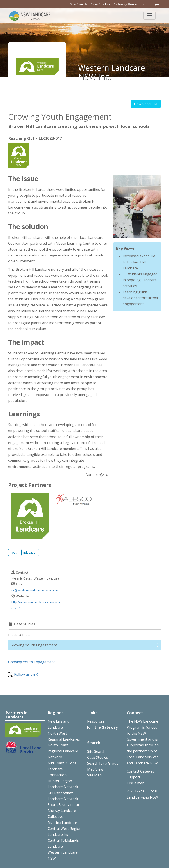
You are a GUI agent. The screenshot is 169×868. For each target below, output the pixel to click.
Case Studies (100, 4)
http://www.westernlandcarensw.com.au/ (36, 605)
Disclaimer (135, 783)
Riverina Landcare (62, 823)
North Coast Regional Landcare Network (63, 751)
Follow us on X (26, 674)
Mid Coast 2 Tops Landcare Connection (62, 769)
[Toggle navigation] (149, 15)
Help (144, 4)
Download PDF (146, 104)
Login (155, 4)
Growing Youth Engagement (34, 645)
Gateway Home (125, 4)
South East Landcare (65, 805)
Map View (95, 769)
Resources (96, 721)
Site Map (94, 775)
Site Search (78, 4)
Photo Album (19, 635)
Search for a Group (103, 763)
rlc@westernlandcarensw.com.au (35, 590)
